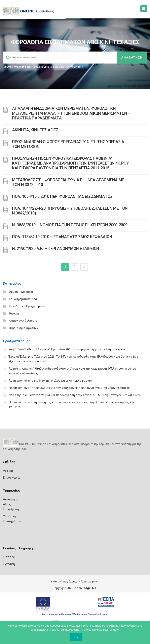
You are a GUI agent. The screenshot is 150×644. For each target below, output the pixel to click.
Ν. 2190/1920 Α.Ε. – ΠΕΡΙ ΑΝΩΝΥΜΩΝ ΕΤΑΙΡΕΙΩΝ (56, 249)
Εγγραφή (9, 564)
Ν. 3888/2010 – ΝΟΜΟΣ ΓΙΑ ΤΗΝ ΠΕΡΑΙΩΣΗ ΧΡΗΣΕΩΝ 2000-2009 (70, 225)
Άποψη (14, 313)
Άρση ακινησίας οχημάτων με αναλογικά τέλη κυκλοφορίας (50, 381)
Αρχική (8, 471)
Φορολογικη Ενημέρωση (49, 67)
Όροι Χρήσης (89, 582)
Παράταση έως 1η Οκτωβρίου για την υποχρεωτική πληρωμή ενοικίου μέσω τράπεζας (69, 388)
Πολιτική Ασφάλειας (64, 582)
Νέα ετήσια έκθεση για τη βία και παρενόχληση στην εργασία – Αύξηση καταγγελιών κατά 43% (75, 395)
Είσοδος (9, 557)
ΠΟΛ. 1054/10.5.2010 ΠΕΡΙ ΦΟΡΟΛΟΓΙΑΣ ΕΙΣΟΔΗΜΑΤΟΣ (62, 196)
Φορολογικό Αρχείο (23, 321)
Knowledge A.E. (86, 588)
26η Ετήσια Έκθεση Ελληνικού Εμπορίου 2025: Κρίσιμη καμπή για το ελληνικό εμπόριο (69, 349)
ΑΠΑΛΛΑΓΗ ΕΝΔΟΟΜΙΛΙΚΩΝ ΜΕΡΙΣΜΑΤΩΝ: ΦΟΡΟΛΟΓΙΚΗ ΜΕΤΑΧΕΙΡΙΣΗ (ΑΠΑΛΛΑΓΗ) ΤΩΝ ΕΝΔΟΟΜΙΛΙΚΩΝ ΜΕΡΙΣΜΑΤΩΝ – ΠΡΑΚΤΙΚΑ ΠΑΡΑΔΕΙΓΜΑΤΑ (71, 113)
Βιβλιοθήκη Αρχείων (24, 328)
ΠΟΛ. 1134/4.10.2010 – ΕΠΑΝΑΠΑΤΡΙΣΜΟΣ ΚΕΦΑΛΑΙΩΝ (62, 237)
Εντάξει (76, 637)
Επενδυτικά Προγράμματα (27, 306)
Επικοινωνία (12, 478)
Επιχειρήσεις (75, 67)
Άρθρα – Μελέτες (21, 292)
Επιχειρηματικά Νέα (23, 299)
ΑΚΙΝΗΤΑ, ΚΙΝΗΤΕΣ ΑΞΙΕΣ (35, 130)
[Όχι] (145, 634)
